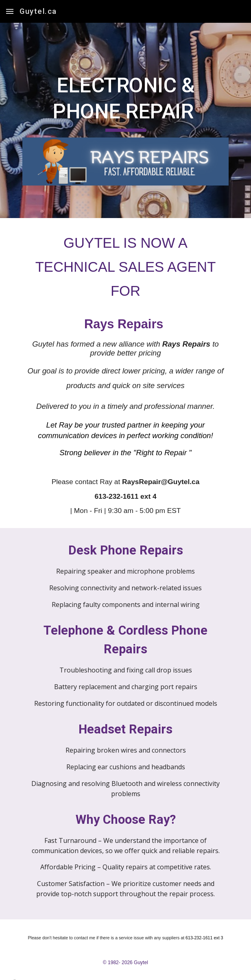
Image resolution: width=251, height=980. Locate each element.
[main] (125, 102)
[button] (10, 11)
